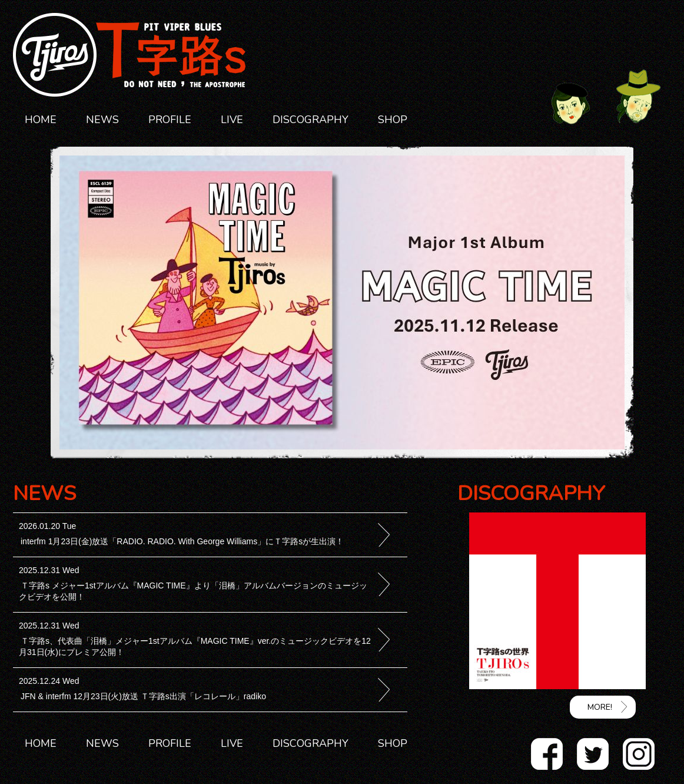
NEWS (102, 120)
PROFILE (170, 120)
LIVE (232, 120)
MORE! (600, 707)
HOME (41, 120)
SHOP (393, 120)
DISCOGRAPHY (311, 120)
